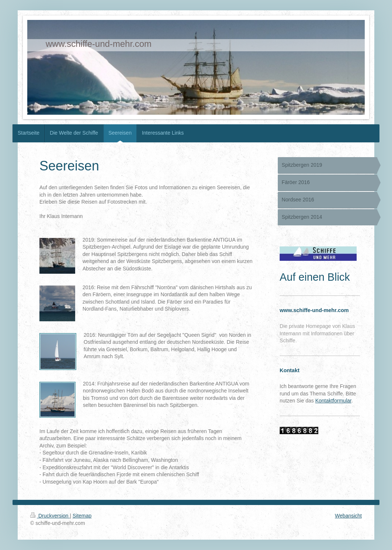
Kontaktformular (333, 401)
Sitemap (82, 516)
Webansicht (348, 516)
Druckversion (50, 516)
